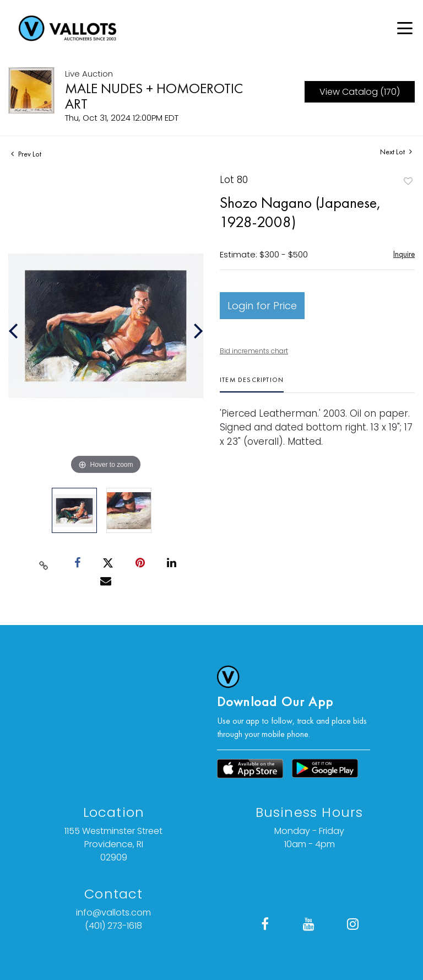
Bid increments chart (254, 351)
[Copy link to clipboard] (44, 563)
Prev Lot (26, 154)
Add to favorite (408, 181)
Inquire (404, 254)
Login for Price (262, 306)
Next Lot (396, 152)
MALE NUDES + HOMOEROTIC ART (154, 96)
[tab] (252, 384)
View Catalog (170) (360, 92)
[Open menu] (405, 28)
